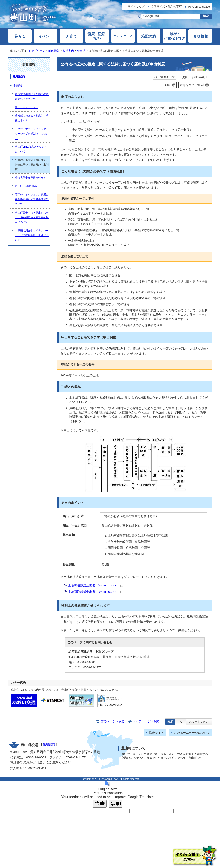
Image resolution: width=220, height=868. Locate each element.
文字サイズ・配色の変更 (166, 7)
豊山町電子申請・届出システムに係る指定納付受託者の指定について (32, 217)
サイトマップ (136, 7)
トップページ (37, 51)
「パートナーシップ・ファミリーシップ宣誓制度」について (32, 134)
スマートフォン (199, 722)
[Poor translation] (116, 804)
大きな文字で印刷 (192, 85)
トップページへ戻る (146, 721)
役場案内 (68, 51)
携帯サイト (156, 733)
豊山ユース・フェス (27, 107)
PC (180, 722)
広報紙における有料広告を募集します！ (32, 118)
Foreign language (199, 7)
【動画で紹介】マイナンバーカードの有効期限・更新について (32, 235)
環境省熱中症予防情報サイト (32, 178)
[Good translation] (100, 804)
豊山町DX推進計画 (26, 186)
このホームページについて (192, 733)
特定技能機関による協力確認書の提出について (32, 97)
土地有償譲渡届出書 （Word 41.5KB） (95, 586)
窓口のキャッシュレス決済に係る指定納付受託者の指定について (32, 199)
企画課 (81, 51)
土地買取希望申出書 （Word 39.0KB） (95, 592)
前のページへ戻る (113, 721)
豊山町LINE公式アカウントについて (31, 149)
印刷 (168, 85)
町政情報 (54, 51)
